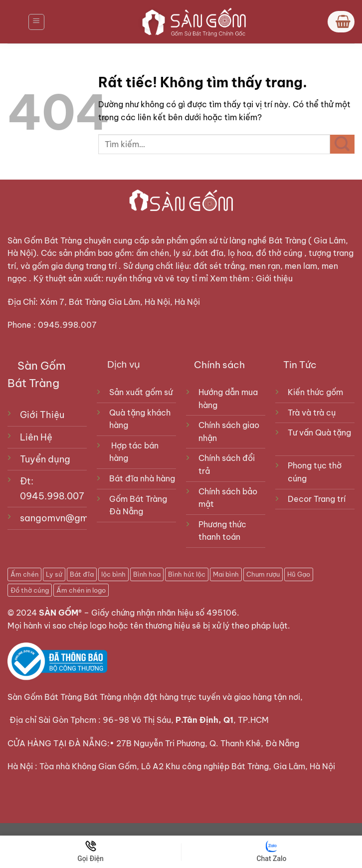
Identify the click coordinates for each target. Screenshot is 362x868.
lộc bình (113, 574)
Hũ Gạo (299, 574)
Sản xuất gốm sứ (141, 392)
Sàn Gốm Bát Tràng (45, 240)
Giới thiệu (275, 278)
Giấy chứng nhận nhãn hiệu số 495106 (164, 613)
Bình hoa (147, 574)
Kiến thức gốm (315, 392)
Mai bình (226, 574)
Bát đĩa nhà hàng (142, 478)
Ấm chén (24, 574)
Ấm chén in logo (81, 590)
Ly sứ (54, 574)
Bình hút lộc (187, 574)
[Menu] (36, 22)
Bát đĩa (82, 574)
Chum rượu (263, 574)
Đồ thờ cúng (30, 590)
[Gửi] (342, 144)
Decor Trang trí (317, 499)
